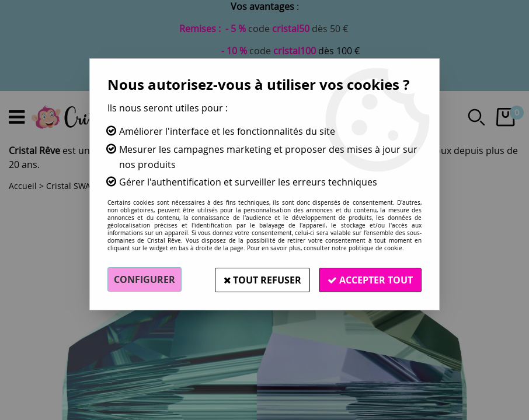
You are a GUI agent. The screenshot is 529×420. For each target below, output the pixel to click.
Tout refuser (260, 279)
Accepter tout (370, 279)
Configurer (145, 279)
